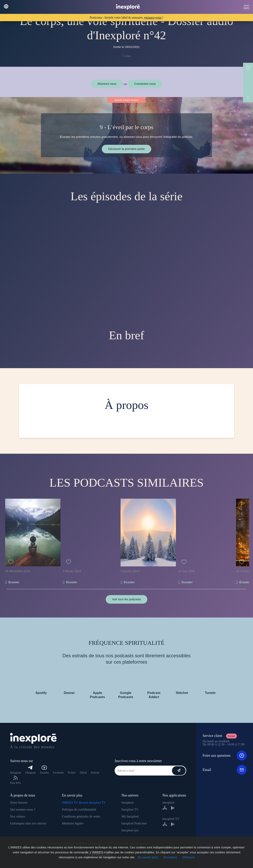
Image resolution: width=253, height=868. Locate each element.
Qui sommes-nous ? (23, 809)
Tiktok (83, 773)
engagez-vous (153, 18)
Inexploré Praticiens (134, 823)
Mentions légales (73, 823)
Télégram (30, 770)
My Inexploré (130, 816)
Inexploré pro (130, 830)
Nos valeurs (18, 816)
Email (225, 770)
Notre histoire (19, 803)
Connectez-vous (145, 84)
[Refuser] (188, 857)
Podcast (95, 773)
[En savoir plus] (148, 857)
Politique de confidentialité (79, 809)
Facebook (58, 773)
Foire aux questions (225, 756)
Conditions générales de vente (81, 816)
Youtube (44, 770)
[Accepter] (170, 857)
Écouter (14, 582)
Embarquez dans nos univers (28, 823)
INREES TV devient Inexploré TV (84, 803)
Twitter (72, 773)
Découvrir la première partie (126, 149)
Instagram (16, 773)
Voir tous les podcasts (126, 599)
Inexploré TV (130, 809)
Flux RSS (15, 780)
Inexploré (127, 803)
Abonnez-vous (107, 84)
